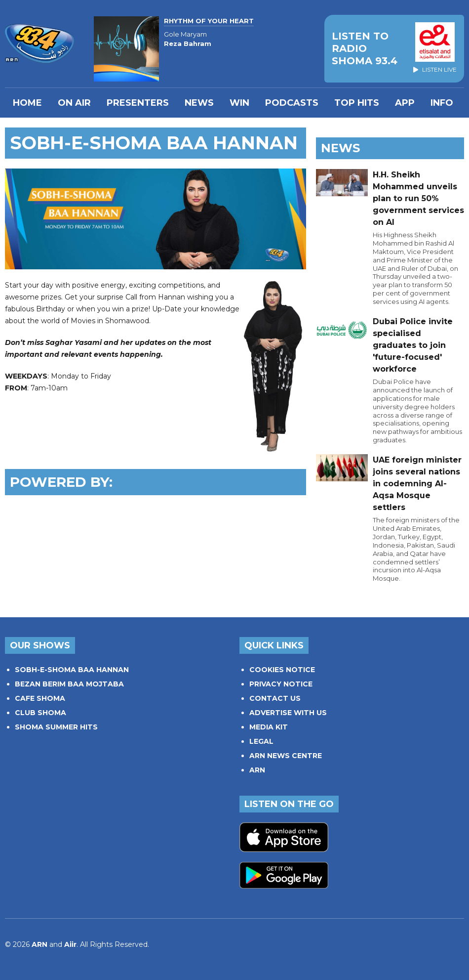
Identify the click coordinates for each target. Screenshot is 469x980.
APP (405, 103)
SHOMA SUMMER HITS (56, 727)
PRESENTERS (138, 103)
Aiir (70, 944)
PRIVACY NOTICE (281, 684)
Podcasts (292, 103)
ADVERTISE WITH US (288, 713)
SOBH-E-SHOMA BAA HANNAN (72, 670)
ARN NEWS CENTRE (286, 756)
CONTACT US (275, 698)
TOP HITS (357, 103)
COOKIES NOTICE (282, 670)
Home (27, 103)
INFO (442, 103)
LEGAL (261, 741)
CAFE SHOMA (40, 698)
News (199, 103)
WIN (239, 103)
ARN (257, 770)
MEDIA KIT (269, 727)
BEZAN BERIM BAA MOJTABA (69, 684)
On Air (74, 103)
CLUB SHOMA (40, 713)
